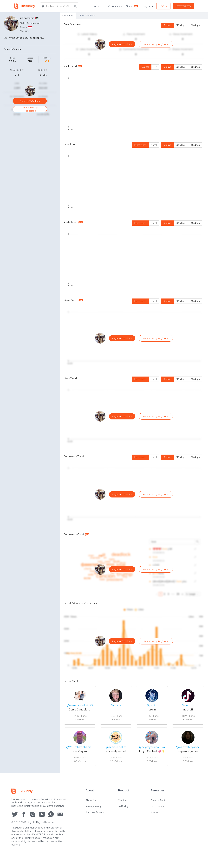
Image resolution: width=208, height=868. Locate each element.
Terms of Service (95, 813)
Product (99, 6)
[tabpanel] (134, 396)
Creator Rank (158, 801)
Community (157, 807)
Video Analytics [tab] (87, 16)
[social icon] (15, 815)
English (148, 6)
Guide (132, 6)
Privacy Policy (94, 807)
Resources (115, 6)
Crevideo (123, 801)
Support (155, 813)
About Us (91, 801)
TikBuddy (123, 807)
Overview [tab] (68, 16)
